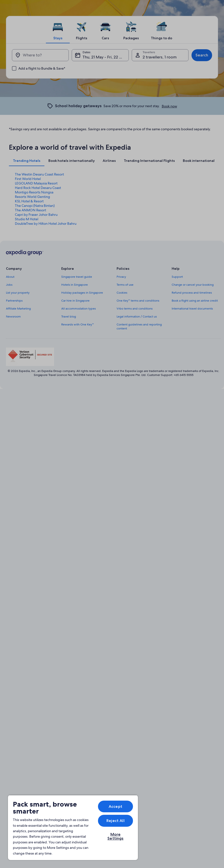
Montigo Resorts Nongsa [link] (34, 192)
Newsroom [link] (13, 317)
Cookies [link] (122, 293)
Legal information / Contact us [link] (137, 317)
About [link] (10, 277)
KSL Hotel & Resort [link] (29, 201)
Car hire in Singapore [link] (75, 301)
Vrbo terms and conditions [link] (135, 309)
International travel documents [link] (192, 309)
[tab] (58, 30)
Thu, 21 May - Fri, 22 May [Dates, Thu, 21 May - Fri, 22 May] (105, 57)
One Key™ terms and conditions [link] (138, 301)
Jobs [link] (9, 285)
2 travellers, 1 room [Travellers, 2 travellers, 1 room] (160, 57)
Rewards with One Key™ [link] (78, 324)
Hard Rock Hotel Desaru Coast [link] (38, 188)
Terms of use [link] (125, 285)
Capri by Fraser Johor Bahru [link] (36, 215)
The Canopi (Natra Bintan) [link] (35, 206)
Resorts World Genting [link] (32, 197)
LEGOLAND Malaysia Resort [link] (36, 183)
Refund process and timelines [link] (192, 293)
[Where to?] (40, 55)
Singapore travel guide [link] (77, 277)
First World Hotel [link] (28, 179)
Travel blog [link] (69, 317)
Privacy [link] (121, 277)
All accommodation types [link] (79, 309)
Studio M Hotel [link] (27, 219)
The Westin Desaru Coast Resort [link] (39, 174)
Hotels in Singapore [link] (75, 285)
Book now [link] (169, 106)
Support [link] (177, 277)
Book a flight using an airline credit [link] (195, 301)
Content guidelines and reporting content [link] (139, 326)
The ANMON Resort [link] (31, 210)
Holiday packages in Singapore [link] (82, 293)
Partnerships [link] (14, 301)
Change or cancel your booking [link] (193, 285)
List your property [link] (18, 293)
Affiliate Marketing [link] (18, 309)
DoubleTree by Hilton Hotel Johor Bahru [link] (46, 224)
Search (202, 55)
